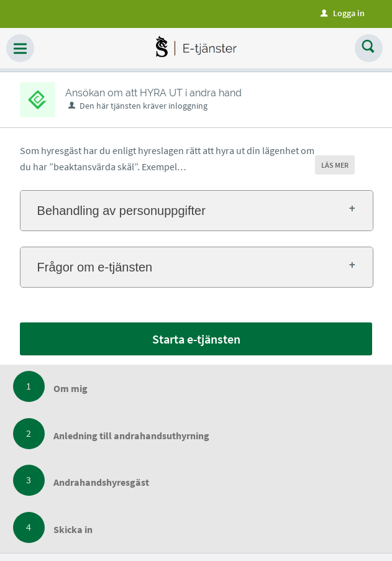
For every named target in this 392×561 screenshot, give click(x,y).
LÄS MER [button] (335, 165)
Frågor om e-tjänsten (95, 267)
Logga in (343, 13)
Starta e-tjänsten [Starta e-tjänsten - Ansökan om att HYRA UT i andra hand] (196, 339)
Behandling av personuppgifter (121, 211)
